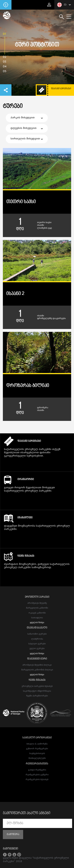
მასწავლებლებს (37, 758)
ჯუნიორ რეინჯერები (37, 749)
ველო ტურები (37, 649)
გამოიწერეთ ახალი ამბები (27, 813)
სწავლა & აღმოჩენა (37, 744)
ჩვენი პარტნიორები (37, 696)
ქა (62, 5)
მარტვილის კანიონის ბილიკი (37, 670)
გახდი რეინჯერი (37, 770)
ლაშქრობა (37, 639)
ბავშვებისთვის (37, 754)
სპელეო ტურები (37, 644)
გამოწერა (13, 834)
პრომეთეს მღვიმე (37, 603)
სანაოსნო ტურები (37, 634)
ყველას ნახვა (37, 623)
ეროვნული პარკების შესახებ (37, 686)
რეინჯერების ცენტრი (37, 775)
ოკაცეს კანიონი (37, 613)
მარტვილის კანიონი (37, 608)
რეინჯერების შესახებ (37, 780)
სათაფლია (37, 618)
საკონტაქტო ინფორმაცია (37, 691)
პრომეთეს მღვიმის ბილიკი (37, 665)
